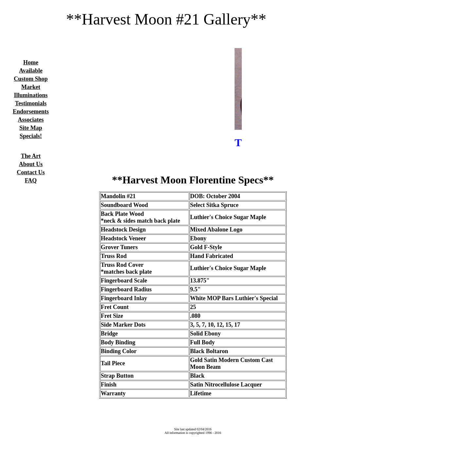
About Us (31, 164)
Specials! (31, 136)
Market (31, 87)
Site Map (31, 128)
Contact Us (31, 172)
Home (31, 62)
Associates (31, 120)
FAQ (31, 180)
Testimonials (31, 103)
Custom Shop (31, 79)
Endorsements (31, 111)
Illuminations (31, 95)
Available (31, 71)
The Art (31, 156)
